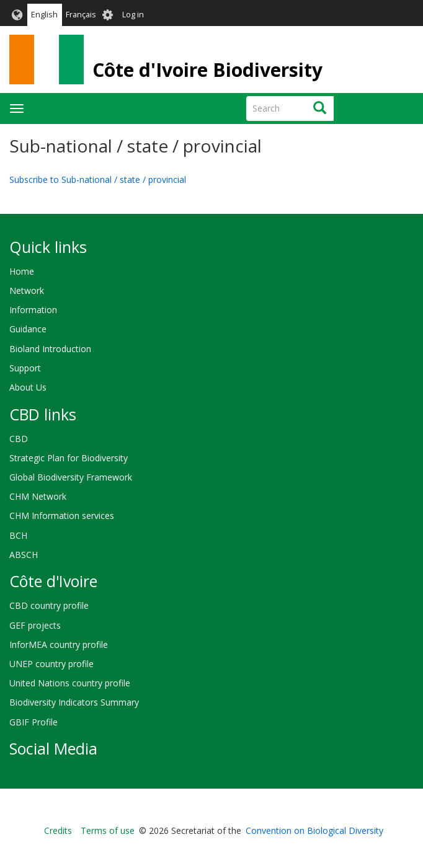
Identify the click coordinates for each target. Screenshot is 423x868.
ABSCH (24, 555)
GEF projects (35, 625)
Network (27, 290)
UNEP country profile (51, 664)
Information (33, 310)
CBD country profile (49, 605)
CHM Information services (62, 516)
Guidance (28, 329)
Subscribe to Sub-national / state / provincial (98, 179)
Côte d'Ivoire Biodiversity (207, 70)
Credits (58, 830)
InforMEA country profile (59, 644)
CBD (19, 439)
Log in (133, 15)
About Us (28, 387)
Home (22, 271)
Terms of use (108, 830)
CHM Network (38, 496)
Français (81, 15)
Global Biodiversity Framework (71, 477)
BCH (18, 535)
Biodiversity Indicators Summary (74, 702)
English (44, 15)
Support (25, 368)
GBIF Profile (33, 722)
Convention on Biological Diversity (314, 830)
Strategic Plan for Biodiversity (69, 458)
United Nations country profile (70, 683)
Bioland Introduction (50, 349)
